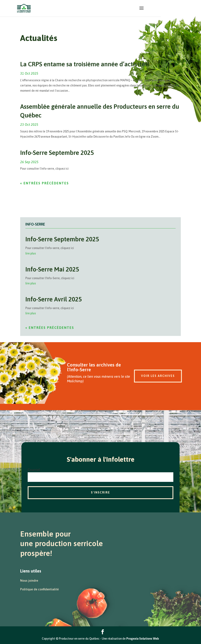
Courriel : (35, 470)
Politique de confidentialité (39, 589)
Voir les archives (158, 376)
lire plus (31, 253)
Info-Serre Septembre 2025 (57, 153)
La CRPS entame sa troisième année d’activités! (85, 64)
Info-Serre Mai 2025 (52, 269)
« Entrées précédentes (45, 183)
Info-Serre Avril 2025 (54, 299)
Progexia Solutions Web (143, 639)
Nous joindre (29, 580)
